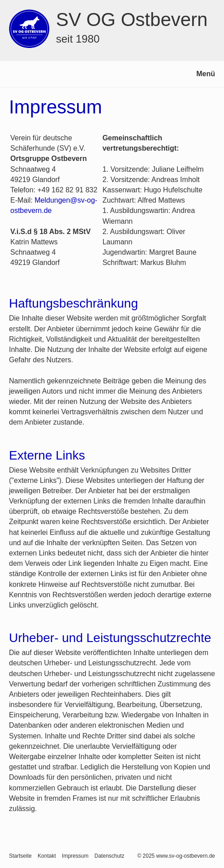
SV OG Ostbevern (132, 20)
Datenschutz (110, 856)
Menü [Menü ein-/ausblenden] (206, 74)
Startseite (20, 856)
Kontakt (47, 856)
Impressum (75, 856)
